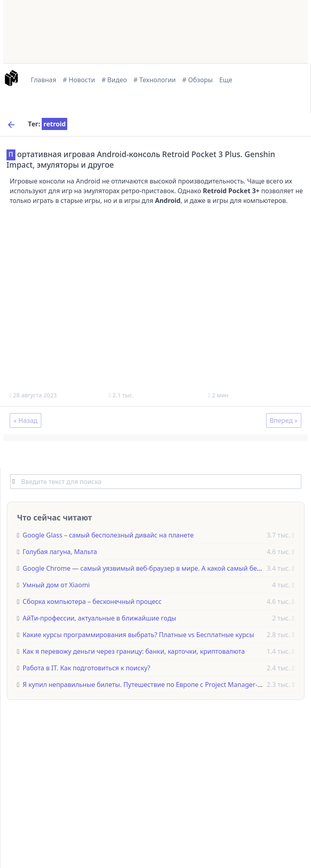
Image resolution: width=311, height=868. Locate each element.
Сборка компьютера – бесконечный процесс (92, 601)
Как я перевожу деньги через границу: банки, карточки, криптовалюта (134, 651)
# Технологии (155, 80)
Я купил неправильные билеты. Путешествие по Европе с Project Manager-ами (146, 684)
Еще (226, 80)
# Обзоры (197, 80)
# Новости (79, 80)
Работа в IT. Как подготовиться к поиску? (86, 668)
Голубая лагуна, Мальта (60, 551)
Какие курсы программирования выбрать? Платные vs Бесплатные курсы (138, 634)
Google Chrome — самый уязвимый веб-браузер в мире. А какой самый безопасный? (157, 568)
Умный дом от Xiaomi (56, 584)
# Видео (114, 80)
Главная (44, 80)
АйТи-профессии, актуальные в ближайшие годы (99, 618)
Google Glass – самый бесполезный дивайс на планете (108, 535)
